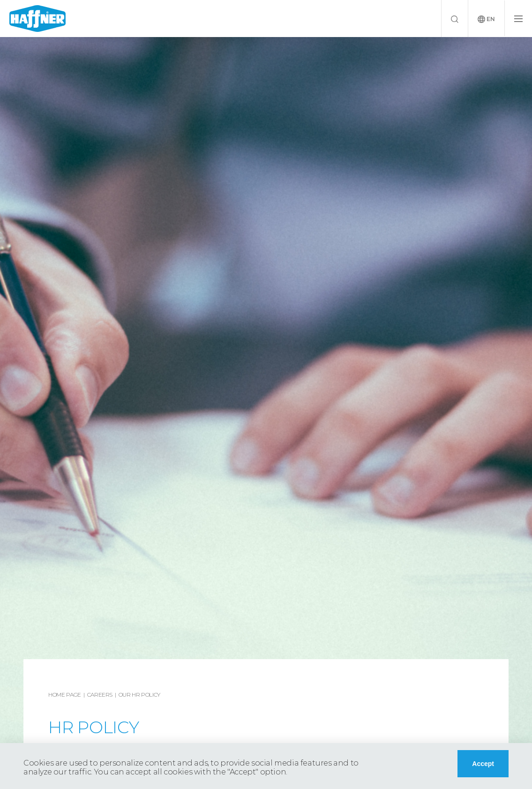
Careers (100, 695)
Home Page (65, 695)
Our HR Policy (139, 695)
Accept (483, 764)
